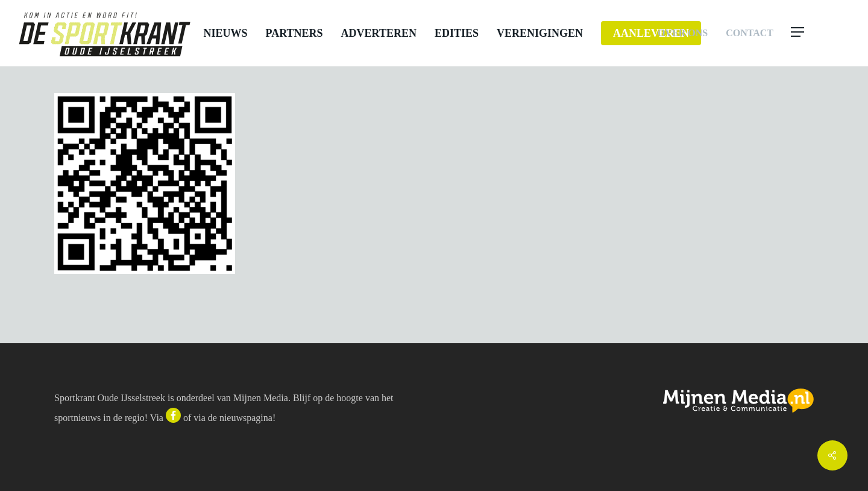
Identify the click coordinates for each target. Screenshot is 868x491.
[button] (821, 33)
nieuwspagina (246, 418)
